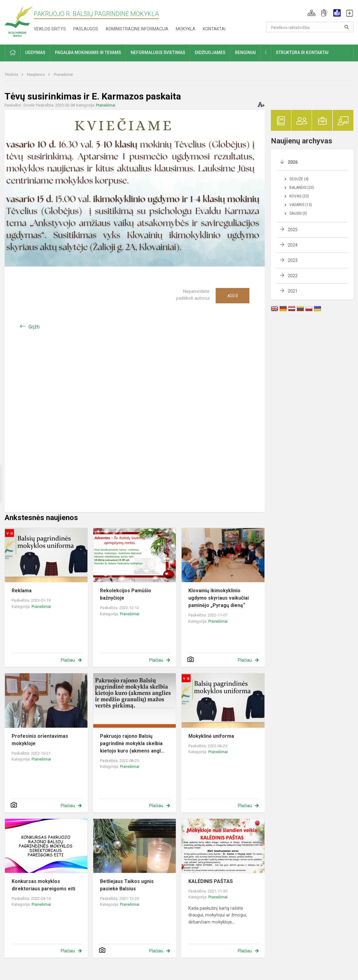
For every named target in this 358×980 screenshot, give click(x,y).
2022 (293, 276)
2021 (293, 291)
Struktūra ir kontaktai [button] (302, 52)
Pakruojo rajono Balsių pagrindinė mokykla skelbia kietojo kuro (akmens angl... (132, 743)
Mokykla (186, 29)
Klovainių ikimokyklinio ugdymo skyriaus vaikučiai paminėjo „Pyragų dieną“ (219, 598)
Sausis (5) (298, 213)
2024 (293, 245)
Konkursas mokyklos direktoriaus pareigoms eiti (43, 885)
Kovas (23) (299, 196)
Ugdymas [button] (35, 52)
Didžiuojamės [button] (210, 52)
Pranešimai (63, 74)
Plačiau (68, 660)
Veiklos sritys (50, 29)
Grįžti (34, 327)
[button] (312, 13)
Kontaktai (214, 29)
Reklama (22, 591)
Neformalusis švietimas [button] (158, 52)
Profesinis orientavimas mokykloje (40, 740)
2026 (293, 162)
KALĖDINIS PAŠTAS (211, 881)
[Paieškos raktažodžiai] (310, 27)
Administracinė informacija (137, 29)
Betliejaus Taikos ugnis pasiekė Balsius (127, 885)
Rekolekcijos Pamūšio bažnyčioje (126, 594)
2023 (293, 260)
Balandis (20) (302, 188)
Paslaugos (86, 29)
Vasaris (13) (301, 205)
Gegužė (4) (299, 179)
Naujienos (36, 74)
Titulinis (12, 74)
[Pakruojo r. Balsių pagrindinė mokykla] (19, 21)
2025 (293, 230)
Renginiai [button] (245, 52)
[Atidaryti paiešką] (347, 27)
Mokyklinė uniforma (211, 736)
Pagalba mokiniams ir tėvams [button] (88, 52)
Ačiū (233, 296)
